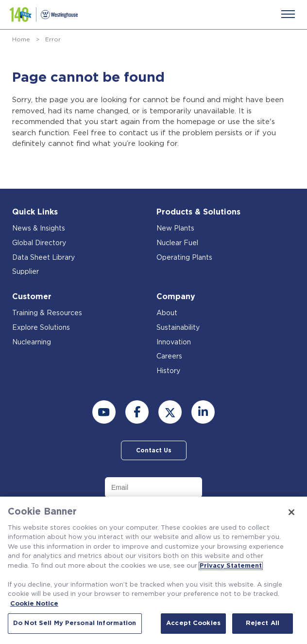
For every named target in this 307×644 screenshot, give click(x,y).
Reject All (263, 623)
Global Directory (39, 243)
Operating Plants (184, 258)
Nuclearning (32, 342)
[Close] (291, 512)
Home (21, 39)
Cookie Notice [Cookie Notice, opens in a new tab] (34, 604)
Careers (169, 357)
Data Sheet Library (43, 258)
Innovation (174, 342)
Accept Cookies (193, 623)
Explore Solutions (41, 328)
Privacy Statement (231, 566)
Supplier (26, 272)
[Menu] (288, 14)
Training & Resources (47, 313)
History (168, 371)
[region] (153, 570)
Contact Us (154, 450)
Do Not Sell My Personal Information (75, 623)
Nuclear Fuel (177, 243)
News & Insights (39, 229)
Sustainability (178, 328)
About (167, 313)
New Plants (175, 229)
